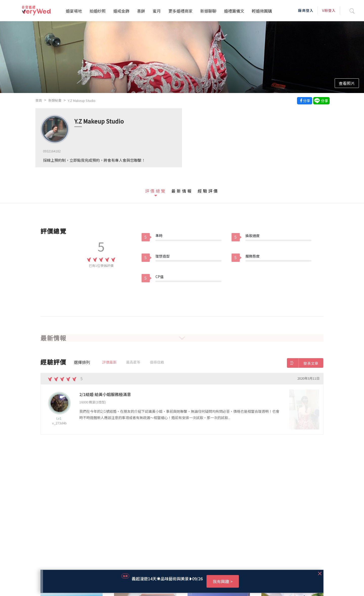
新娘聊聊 (208, 11)
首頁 (39, 100)
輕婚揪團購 (262, 11)
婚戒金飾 (121, 11)
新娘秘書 (55, 100)
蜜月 (157, 11)
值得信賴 (157, 362)
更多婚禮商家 (180, 11)
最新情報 (182, 191)
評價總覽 (156, 191)
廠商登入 (306, 10)
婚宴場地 (74, 11)
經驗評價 (208, 191)
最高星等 (133, 362)
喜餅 (141, 11)
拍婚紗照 (98, 11)
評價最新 (109, 362)
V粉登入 (329, 10)
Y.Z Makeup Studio (82, 100)
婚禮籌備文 (234, 11)
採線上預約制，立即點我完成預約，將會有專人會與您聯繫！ (94, 160)
